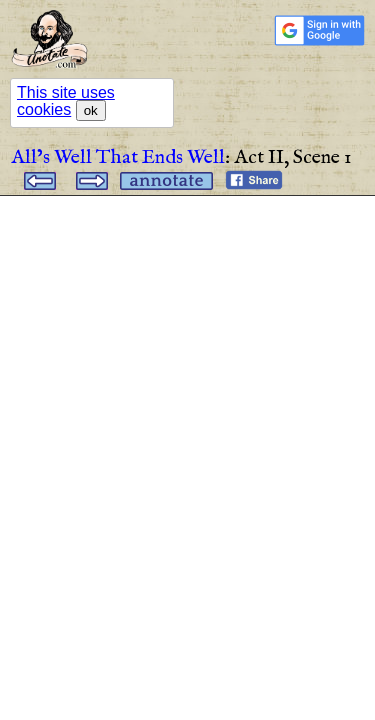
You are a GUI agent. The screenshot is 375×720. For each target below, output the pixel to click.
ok (91, 110)
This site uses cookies (66, 101)
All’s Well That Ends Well (118, 157)
